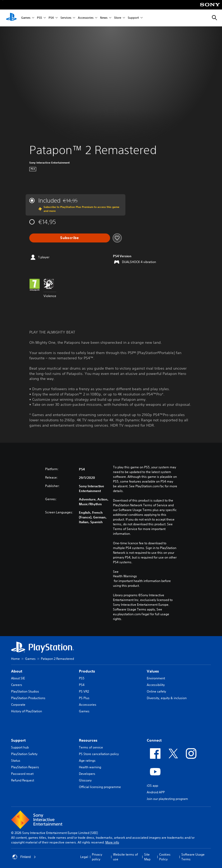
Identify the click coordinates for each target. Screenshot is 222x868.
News (104, 18)
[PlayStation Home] (11, 18)
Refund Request (23, 780)
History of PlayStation (27, 711)
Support (133, 18)
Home (15, 659)
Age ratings (87, 760)
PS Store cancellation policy (99, 754)
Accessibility (156, 685)
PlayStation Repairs (25, 767)
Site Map (147, 857)
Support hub (20, 747)
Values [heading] (153, 671)
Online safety (156, 691)
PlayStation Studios (25, 691)
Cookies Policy (165, 857)
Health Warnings (125, 576)
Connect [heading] (154, 740)
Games (26, 18)
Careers (17, 685)
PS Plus (84, 698)
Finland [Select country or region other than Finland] (24, 857)
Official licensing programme (100, 787)
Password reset (22, 774)
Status (16, 760)
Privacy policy (97, 857)
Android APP (156, 792)
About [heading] (17, 671)
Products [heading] (87, 671)
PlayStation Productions (28, 698)
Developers (87, 774)
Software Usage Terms (193, 857)
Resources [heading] (88, 740)
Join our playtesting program (167, 799)
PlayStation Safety (24, 754)
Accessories (86, 18)
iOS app (152, 786)
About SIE (18, 678)
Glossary (85, 780)
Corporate (18, 705)
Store (118, 18)
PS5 (39, 18)
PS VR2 (84, 691)
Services (66, 18)
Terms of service (91, 747)
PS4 (51, 18)
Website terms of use (125, 857)
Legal (84, 857)
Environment (156, 678)
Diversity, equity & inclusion (167, 698)
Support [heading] (18, 740)
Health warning (90, 767)
